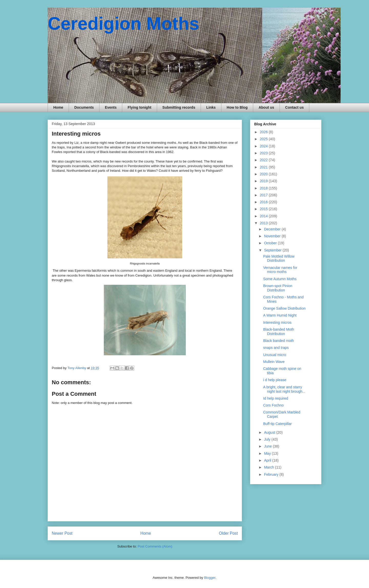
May (268, 453)
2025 (264, 139)
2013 (264, 223)
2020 (264, 174)
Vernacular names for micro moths (280, 270)
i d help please (275, 380)
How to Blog (237, 107)
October (271, 243)
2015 (264, 209)
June (268, 446)
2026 (264, 132)
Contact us (294, 107)
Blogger (210, 578)
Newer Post (62, 533)
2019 (264, 181)
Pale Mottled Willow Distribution (279, 258)
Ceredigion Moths (123, 24)
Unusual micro (275, 355)
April (268, 460)
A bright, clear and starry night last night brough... (284, 389)
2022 (264, 160)
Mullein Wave (274, 362)
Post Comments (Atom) (155, 546)
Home (58, 107)
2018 (264, 188)
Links (211, 107)
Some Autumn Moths (280, 279)
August (270, 432)
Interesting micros (277, 322)
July (268, 439)
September (273, 250)
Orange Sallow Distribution (284, 308)
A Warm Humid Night (280, 315)
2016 (264, 202)
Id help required (276, 398)
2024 (264, 146)
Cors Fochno (273, 405)
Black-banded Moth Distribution (279, 332)
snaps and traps (276, 348)
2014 (264, 216)
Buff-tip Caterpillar (278, 424)
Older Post (228, 533)
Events (111, 107)
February (272, 474)
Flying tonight (140, 107)
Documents (84, 107)
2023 (264, 153)
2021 (264, 167)
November (273, 236)
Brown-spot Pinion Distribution (278, 288)
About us (266, 107)
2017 (264, 195)
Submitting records (179, 107)
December (273, 229)
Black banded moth (279, 341)
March (269, 467)
